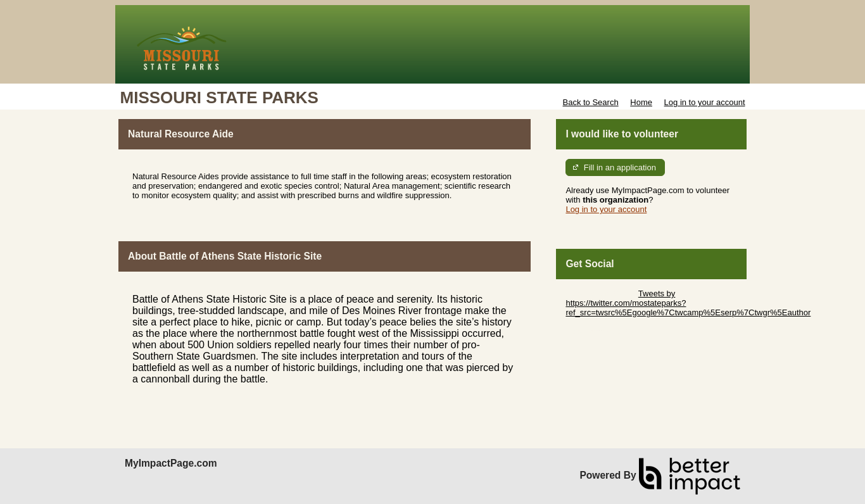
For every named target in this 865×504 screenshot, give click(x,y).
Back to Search (590, 102)
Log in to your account (705, 102)
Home (641, 102)
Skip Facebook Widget (607, 331)
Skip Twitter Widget (601, 293)
